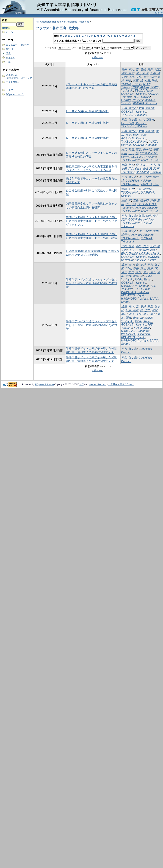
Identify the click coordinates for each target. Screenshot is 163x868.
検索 (4, 20)
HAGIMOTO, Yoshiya (135, 299)
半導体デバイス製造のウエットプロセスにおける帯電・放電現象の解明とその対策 (92, 283)
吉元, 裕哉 (128, 150)
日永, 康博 (147, 268)
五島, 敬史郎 (129, 108)
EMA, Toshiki (129, 254)
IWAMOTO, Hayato (133, 295)
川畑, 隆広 (135, 272)
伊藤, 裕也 (128, 165)
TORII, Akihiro (140, 87)
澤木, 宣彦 (139, 135)
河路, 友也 (135, 77)
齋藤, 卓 (138, 276)
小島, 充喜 (142, 246)
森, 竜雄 (141, 69)
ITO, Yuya (135, 169)
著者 (8, 53)
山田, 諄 (133, 153)
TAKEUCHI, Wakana (134, 115)
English (159, 13)
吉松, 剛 (126, 201)
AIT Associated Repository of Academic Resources (62, 22)
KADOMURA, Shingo (135, 286)
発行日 (9, 49)
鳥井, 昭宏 (154, 69)
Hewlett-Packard (97, 384)
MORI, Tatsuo (143, 279)
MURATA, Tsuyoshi (145, 103)
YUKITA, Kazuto (131, 84)
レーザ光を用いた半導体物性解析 (87, 111)
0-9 (62, 36)
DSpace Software (45, 384)
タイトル (11, 58)
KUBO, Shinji (142, 289)
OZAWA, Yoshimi (132, 100)
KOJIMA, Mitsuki (150, 254)
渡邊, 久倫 (135, 314)
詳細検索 (6, 28)
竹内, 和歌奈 (146, 108)
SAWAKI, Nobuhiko (145, 145)
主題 (8, 62)
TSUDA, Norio (144, 91)
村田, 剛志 (151, 81)
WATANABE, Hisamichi (136, 334)
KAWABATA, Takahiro (135, 292)
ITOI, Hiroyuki (141, 97)
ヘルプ (9, 90)
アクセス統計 (13, 82)
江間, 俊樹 (128, 246)
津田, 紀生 (142, 73)
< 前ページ (98, 57)
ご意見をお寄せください (121, 384)
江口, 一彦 (135, 250)
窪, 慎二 (145, 310)
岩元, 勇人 (149, 272)
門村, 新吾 (132, 268)
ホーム (9, 32)
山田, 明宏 (149, 250)
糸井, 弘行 (149, 77)
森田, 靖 (138, 81)
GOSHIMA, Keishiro (134, 94)
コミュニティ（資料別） (19, 45)
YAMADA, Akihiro (145, 260)
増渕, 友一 (142, 165)
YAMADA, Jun (150, 160)
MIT (81, 384)
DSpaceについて (15, 94)
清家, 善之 (128, 73)
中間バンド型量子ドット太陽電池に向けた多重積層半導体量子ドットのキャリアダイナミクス (92, 221)
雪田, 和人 (128, 69)
